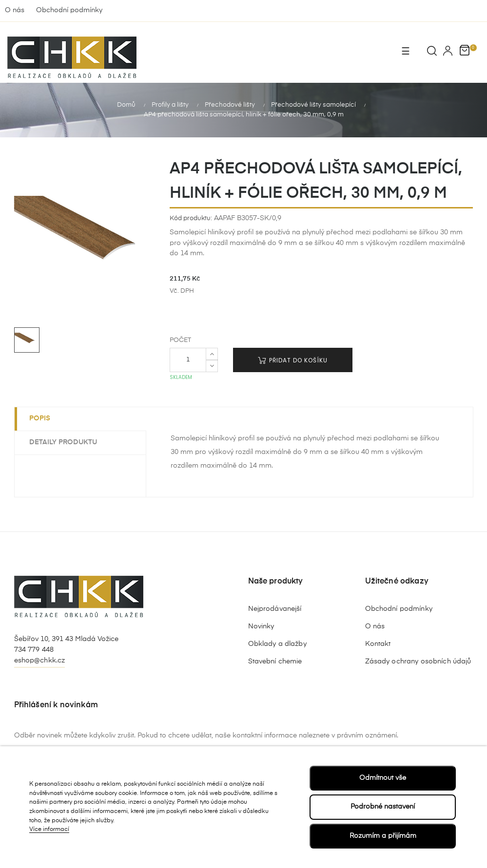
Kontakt (378, 643)
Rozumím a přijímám (383, 836)
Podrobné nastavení (383, 807)
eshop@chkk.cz (40, 660)
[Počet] (188, 359)
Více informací (49, 830)
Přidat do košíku (293, 359)
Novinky (261, 626)
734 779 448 (34, 649)
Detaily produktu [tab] (63, 442)
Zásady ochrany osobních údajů (418, 661)
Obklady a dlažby (277, 643)
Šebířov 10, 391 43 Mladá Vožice (66, 639)
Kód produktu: (191, 217)
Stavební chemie (275, 661)
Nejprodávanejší (275, 608)
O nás (15, 10)
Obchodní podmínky (69, 10)
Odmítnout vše (383, 778)
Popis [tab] (40, 418)
